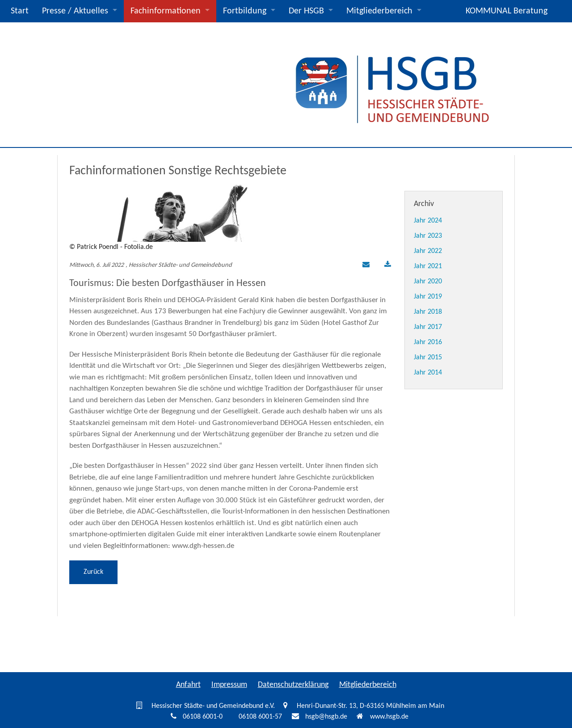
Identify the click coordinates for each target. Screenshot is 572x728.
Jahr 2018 (428, 312)
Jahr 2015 (428, 358)
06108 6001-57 (260, 717)
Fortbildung (245, 11)
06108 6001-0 (203, 717)
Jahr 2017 (428, 327)
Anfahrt (188, 685)
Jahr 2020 (428, 282)
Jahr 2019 (428, 297)
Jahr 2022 (428, 251)
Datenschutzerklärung (293, 685)
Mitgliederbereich (379, 11)
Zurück (93, 572)
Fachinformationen (166, 11)
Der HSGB (306, 11)
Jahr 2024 (428, 221)
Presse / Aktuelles (75, 11)
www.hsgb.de (389, 717)
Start (20, 11)
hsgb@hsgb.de (326, 717)
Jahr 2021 (428, 266)
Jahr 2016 (428, 342)
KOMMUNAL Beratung (507, 11)
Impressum (229, 685)
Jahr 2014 (428, 373)
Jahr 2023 (428, 236)
